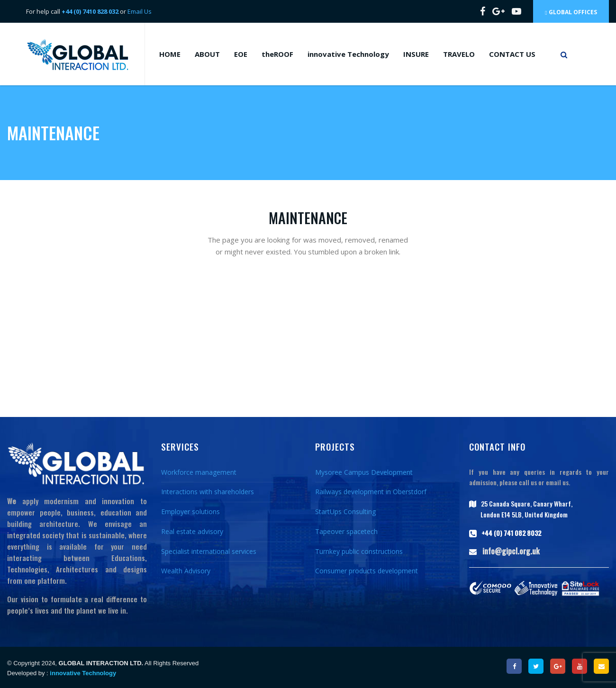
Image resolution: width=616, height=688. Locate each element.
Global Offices (571, 12)
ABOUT (207, 54)
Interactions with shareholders (208, 492)
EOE (241, 54)
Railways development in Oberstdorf (371, 492)
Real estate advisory (192, 531)
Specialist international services (209, 551)
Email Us (140, 11)
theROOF (277, 54)
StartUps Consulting (345, 511)
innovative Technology (348, 54)
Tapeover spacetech (346, 531)
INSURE (416, 54)
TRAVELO (459, 54)
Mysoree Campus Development (364, 472)
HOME (170, 54)
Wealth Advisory (186, 571)
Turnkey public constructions (359, 551)
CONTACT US (512, 54)
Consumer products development (367, 571)
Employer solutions (190, 511)
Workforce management (199, 472)
